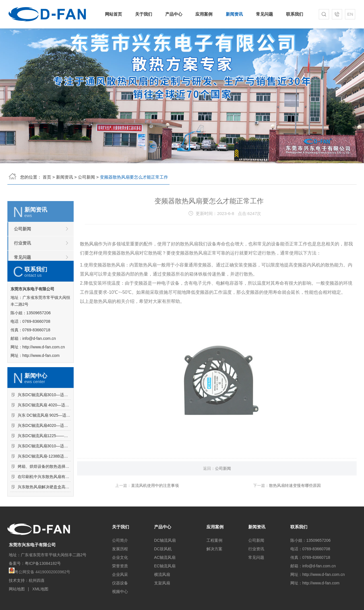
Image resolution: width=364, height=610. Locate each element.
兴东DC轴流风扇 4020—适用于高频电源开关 (44, 430)
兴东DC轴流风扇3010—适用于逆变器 (44, 471)
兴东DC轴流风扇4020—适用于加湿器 (44, 450)
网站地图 (17, 589)
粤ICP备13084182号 (43, 563)
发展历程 (120, 549)
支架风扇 (162, 583)
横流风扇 (162, 574)
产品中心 (174, 14)
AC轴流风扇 (165, 557)
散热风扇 (89, 261)
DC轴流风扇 (165, 540)
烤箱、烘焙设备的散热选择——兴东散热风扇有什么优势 (44, 491)
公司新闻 (86, 175)
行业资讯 (22, 260)
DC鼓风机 (163, 549)
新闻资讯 (234, 14)
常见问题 (263, 14)
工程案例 (214, 540)
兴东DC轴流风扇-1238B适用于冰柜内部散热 (44, 481)
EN (349, 14)
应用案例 (204, 14)
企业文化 (120, 557)
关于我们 (145, 14)
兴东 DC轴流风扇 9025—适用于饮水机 (44, 440)
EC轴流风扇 (165, 566)
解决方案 (214, 549)
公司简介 (120, 540)
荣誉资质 (120, 566)
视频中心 (120, 592)
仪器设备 (120, 583)
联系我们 (293, 14)
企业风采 (120, 574)
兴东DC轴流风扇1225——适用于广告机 (44, 460)
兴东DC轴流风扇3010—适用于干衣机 (44, 419)
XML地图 (41, 589)
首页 (47, 175)
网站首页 (116, 14)
